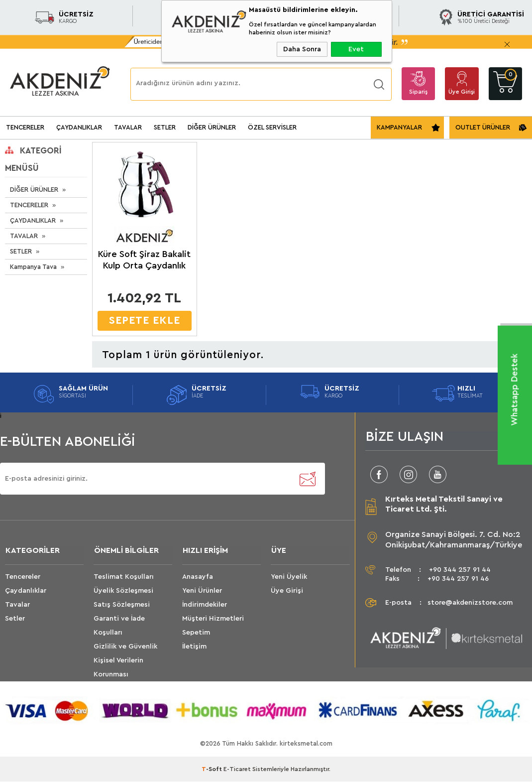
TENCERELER (25, 127)
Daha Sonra (302, 49)
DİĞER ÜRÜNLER (212, 127)
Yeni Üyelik (289, 577)
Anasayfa (198, 577)
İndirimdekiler (205, 605)
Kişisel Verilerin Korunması (118, 668)
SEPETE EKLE (145, 321)
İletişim (194, 647)
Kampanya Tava (33, 267)
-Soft (213, 770)
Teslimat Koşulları (124, 577)
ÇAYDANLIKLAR (79, 127)
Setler (15, 619)
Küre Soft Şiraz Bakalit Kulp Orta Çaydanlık (144, 260)
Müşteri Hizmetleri (213, 619)
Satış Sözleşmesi (122, 605)
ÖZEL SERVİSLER (272, 127)
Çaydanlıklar (26, 591)
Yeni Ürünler (202, 591)
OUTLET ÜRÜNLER (483, 127)
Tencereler (23, 577)
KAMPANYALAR (399, 127)
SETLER (165, 127)
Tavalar (17, 605)
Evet (356, 49)
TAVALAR (128, 127)
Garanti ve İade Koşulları (119, 626)
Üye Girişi (462, 92)
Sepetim (196, 633)
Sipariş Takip (418, 94)
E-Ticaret (237, 770)
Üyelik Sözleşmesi (123, 591)
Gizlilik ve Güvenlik (125, 647)
